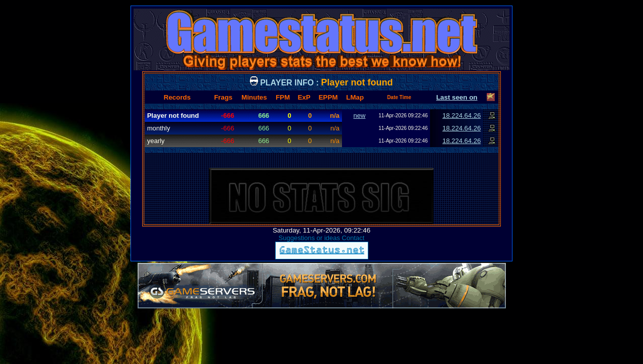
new (360, 116)
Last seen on (457, 97)
